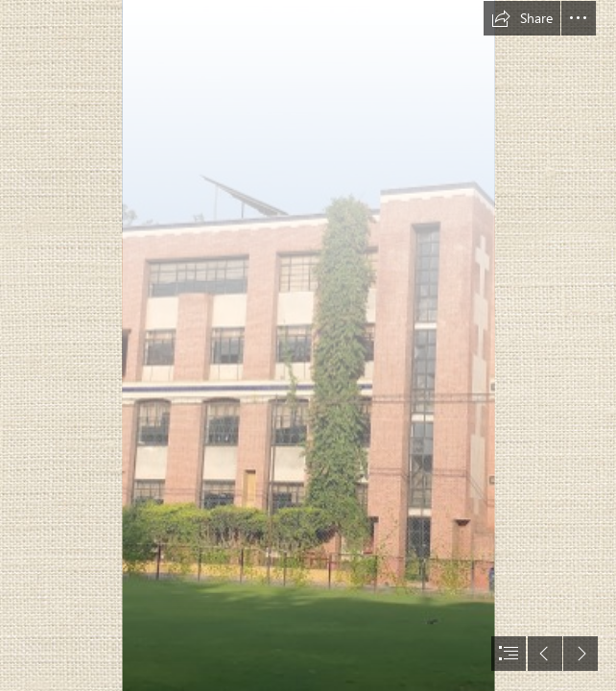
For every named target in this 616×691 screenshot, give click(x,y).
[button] (522, 18)
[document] (308, 345)
